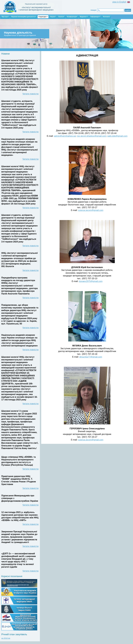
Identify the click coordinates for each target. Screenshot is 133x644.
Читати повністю (30, 94)
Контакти (106, 17)
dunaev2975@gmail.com (91, 281)
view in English (119, 2)
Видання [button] (84, 17)
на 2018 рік (6, 638)
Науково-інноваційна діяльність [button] (24, 17)
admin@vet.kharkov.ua (65, 136)
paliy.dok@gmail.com (117, 136)
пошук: (94, 10)
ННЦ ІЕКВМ (32, 7)
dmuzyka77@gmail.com (91, 357)
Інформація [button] (95, 17)
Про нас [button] (5, 17)
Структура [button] (43, 17)
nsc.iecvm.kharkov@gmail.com (92, 136)
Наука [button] (53, 17)
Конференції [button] (72, 17)
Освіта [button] (61, 17)
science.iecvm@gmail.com (91, 210)
